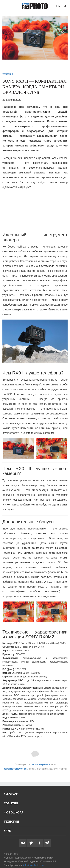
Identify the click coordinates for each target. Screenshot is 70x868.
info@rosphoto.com (34, 865)
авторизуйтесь (41, 764)
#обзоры (8, 74)
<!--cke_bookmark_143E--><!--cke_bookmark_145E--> (35, 210)
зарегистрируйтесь (16, 769)
